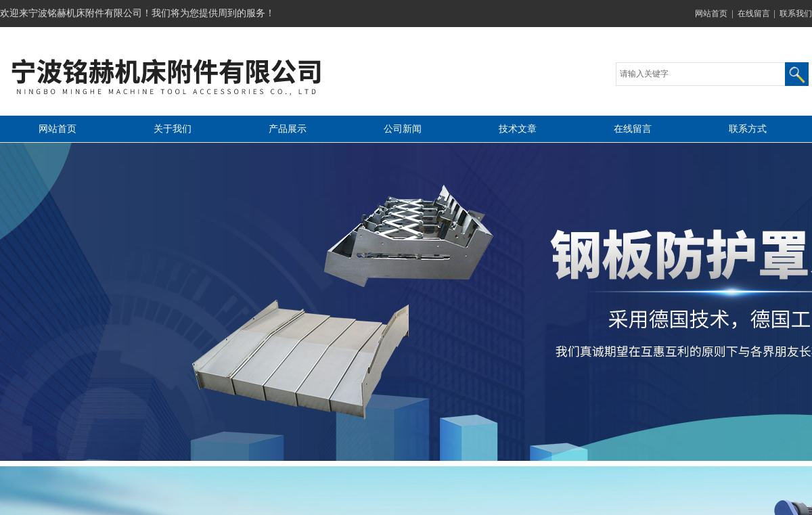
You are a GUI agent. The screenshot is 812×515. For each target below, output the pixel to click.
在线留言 (754, 14)
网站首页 (711, 14)
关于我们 (173, 129)
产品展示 (288, 129)
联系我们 (796, 14)
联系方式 (748, 129)
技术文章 (518, 129)
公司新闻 (403, 129)
